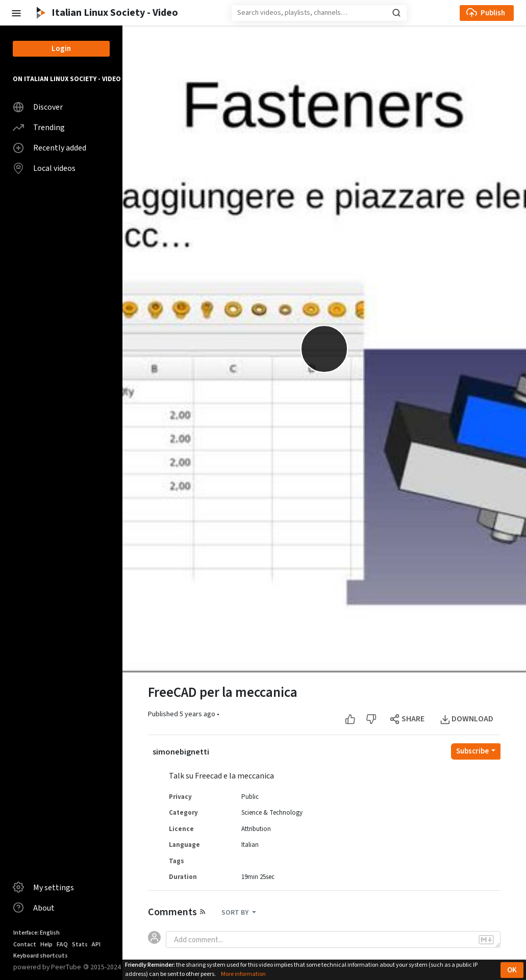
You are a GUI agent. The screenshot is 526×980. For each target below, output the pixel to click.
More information (243, 974)
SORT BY (236, 913)
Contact (25, 945)
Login (61, 49)
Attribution (256, 829)
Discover (38, 107)
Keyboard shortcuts (41, 956)
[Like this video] (350, 719)
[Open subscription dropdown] (476, 751)
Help (46, 945)
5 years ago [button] (198, 714)
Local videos (44, 168)
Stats (80, 945)
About (34, 908)
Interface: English (36, 933)
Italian (250, 845)
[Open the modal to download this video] (467, 719)
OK (512, 970)
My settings (43, 887)
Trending (39, 128)
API (96, 945)
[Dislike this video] (371, 719)
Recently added (49, 148)
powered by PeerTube (47, 967)
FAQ (62, 945)
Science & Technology (272, 813)
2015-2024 (102, 967)
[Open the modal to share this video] (408, 719)
